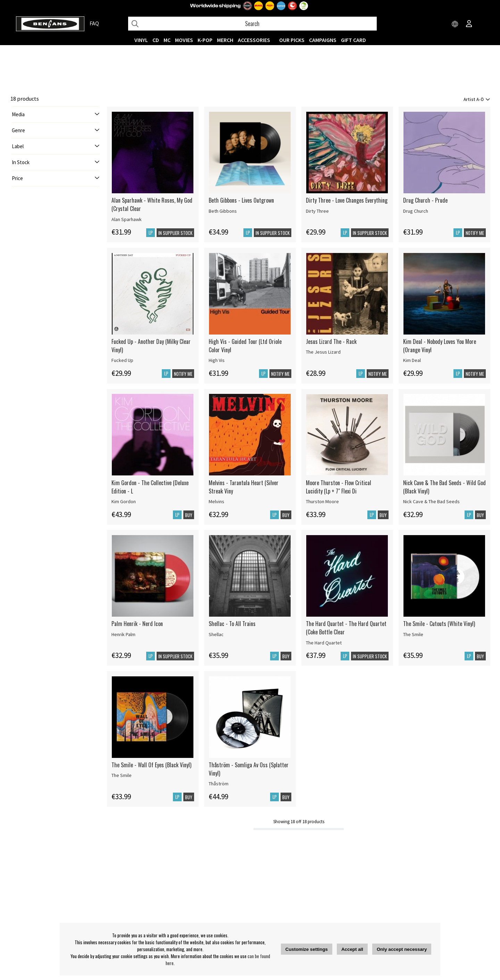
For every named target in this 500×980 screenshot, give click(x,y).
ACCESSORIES (254, 40)
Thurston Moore (322, 501)
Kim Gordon (124, 501)
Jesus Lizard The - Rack (331, 341)
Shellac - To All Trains (232, 624)
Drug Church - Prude (425, 200)
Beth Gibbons (223, 211)
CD (156, 40)
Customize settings (307, 949)
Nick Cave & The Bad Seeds (431, 501)
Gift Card (353, 40)
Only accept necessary (402, 949)
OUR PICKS (292, 40)
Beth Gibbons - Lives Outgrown (241, 200)
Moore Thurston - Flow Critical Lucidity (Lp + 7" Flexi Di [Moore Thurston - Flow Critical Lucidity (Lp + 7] (339, 487)
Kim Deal (412, 360)
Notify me (475, 233)
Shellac (216, 634)
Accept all (352, 949)
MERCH (225, 40)
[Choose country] (455, 24)
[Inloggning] (469, 24)
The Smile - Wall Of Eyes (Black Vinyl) (151, 765)
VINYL (141, 40)
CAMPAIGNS (323, 40)
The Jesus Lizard (323, 352)
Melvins (216, 501)
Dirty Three (317, 211)
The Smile (413, 634)
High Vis (217, 360)
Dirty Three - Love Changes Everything (347, 200)
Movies (184, 40)
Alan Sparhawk (127, 219)
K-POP (205, 40)
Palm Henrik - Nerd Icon (137, 624)
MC (167, 40)
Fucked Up (122, 360)
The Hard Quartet (324, 643)
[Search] (252, 24)
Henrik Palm (123, 634)
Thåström (219, 784)
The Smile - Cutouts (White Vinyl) (439, 624)
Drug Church (416, 211)
